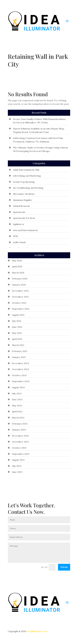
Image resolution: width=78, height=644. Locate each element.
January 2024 (19, 430)
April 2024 (17, 411)
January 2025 (19, 357)
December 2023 (20, 436)
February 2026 (20, 279)
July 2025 (17, 321)
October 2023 (19, 448)
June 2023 (17, 472)
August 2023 (18, 460)
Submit (64, 567)
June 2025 (17, 327)
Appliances (19, 224)
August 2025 (18, 315)
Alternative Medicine (24, 194)
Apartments (19, 212)
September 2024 (21, 381)
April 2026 (17, 267)
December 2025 (20, 291)
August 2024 (18, 387)
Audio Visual (19, 242)
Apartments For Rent (24, 218)
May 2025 (17, 333)
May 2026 (17, 261)
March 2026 (18, 273)
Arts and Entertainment (25, 230)
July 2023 (17, 466)
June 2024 (17, 399)
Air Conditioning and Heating (28, 188)
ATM (15, 236)
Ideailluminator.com (37, 631)
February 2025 (20, 351)
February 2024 (20, 424)
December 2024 (20, 363)
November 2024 (20, 369)
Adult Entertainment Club (26, 170)
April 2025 (17, 339)
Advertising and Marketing (27, 176)
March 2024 (18, 418)
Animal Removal (21, 206)
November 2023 (20, 442)
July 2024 (17, 393)
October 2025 (19, 303)
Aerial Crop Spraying (24, 182)
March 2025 (18, 345)
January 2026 (19, 285)
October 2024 (19, 375)
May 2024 (17, 406)
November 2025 (20, 297)
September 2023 (21, 454)
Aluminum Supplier (23, 200)
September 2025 (21, 309)
